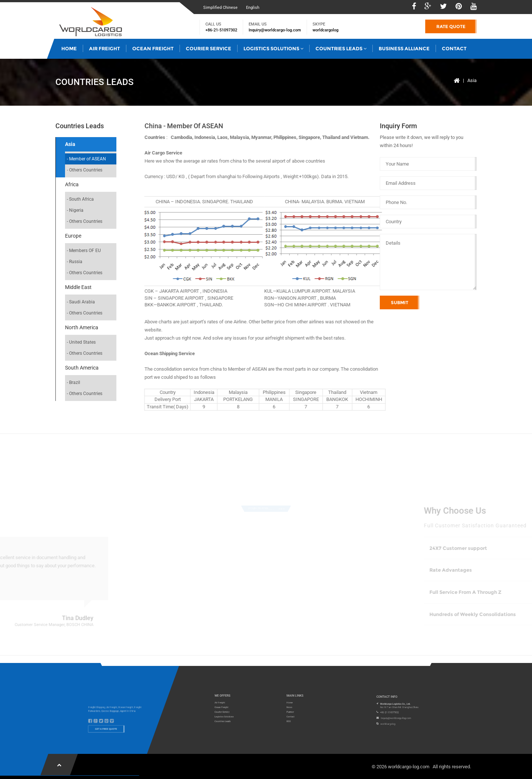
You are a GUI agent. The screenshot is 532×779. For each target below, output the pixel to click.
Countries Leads (341, 48)
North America (82, 327)
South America (82, 368)
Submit (400, 302)
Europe (73, 236)
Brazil (75, 382)
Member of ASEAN (88, 159)
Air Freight (105, 48)
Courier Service (209, 48)
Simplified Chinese (220, 8)
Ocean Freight (153, 48)
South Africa (81, 199)
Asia (472, 80)
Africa (72, 184)
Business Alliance (404, 48)
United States (82, 342)
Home (69, 48)
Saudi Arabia (82, 302)
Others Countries (86, 170)
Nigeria (76, 210)
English (253, 8)
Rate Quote (451, 26)
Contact (454, 48)
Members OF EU (85, 251)
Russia (76, 262)
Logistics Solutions (273, 48)
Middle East (78, 287)
